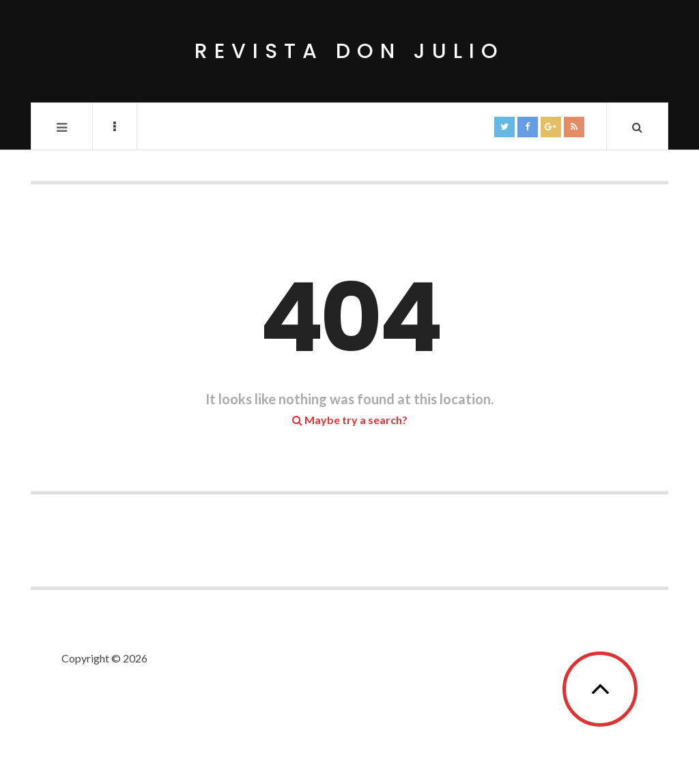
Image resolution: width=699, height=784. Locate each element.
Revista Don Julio (349, 51)
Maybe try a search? (350, 420)
